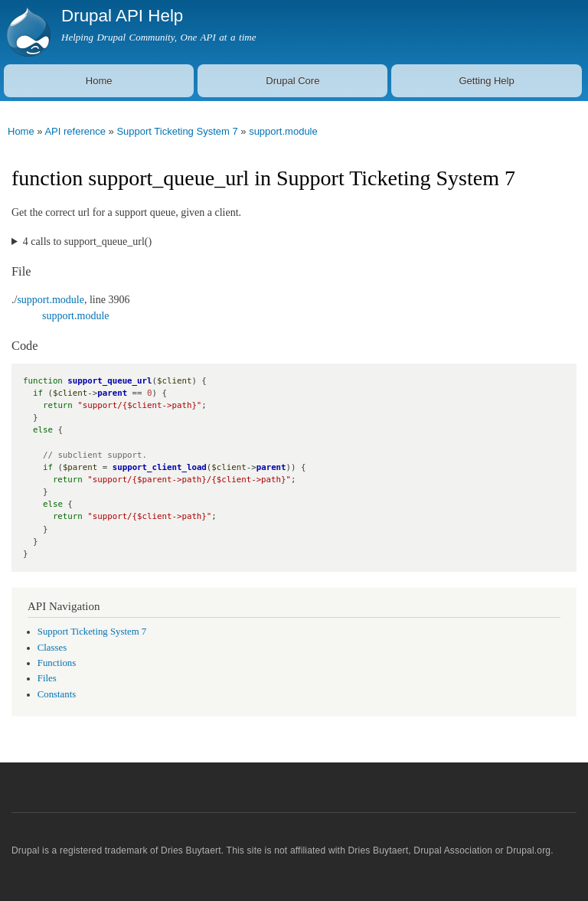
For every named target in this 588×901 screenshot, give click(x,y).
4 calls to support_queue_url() (87, 242)
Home (99, 81)
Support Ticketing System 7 (177, 131)
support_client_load (160, 467)
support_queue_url (109, 381)
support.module (283, 131)
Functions (57, 663)
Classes (52, 648)
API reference (75, 131)
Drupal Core (292, 81)
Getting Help (486, 81)
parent (112, 393)
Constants (57, 694)
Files (47, 678)
